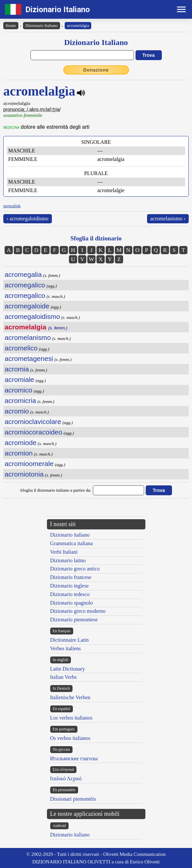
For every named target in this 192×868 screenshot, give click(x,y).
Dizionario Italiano (58, 10)
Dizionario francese (71, 577)
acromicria (20, 401)
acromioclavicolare (33, 422)
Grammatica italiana (72, 543)
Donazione (96, 70)
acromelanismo (28, 337)
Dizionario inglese (70, 586)
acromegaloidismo (32, 316)
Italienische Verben (70, 697)
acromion (19, 453)
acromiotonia (24, 474)
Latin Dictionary (68, 669)
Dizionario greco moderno (78, 611)
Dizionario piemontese (74, 620)
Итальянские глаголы (74, 758)
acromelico (21, 348)
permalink (12, 206)
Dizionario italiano (70, 535)
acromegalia (23, 274)
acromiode (21, 443)
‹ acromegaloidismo (28, 219)
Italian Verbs (64, 677)
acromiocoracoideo (33, 432)
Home (11, 25)
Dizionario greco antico (75, 569)
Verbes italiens (66, 648)
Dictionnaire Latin (70, 640)
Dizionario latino (68, 560)
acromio (17, 411)
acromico (18, 390)
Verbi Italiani (64, 552)
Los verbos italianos (71, 718)
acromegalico (25, 285)
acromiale (19, 379)
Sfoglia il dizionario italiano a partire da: (56, 490)
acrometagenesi (29, 358)
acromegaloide (27, 306)
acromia (17, 369)
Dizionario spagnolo (72, 603)
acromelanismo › (168, 219)
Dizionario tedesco (70, 594)
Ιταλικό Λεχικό (66, 779)
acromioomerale (29, 464)
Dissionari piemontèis (73, 799)
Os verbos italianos (70, 738)
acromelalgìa (78, 25)
